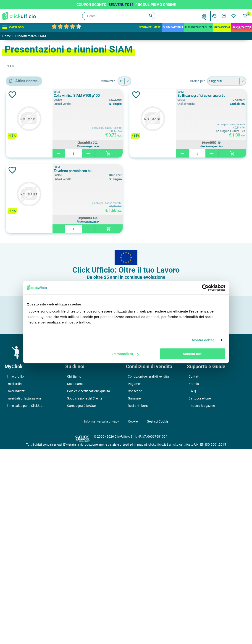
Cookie (133, 616)
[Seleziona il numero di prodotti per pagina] (157, 81)
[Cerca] (119, 16)
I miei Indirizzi (16, 586)
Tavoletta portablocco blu (126, 171)
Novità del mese (150, 27)
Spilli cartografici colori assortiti (221, 96)
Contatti (194, 571)
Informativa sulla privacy (101, 616)
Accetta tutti (193, 354)
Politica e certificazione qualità (89, 586)
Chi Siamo (74, 571)
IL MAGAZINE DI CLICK (199, 27)
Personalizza (125, 354)
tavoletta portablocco (36, 262)
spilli (23, 252)
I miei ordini (14, 579)
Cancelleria (20, 103)
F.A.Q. (193, 586)
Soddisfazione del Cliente (85, 593)
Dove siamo (75, 579)
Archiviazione (22, 92)
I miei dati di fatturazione (24, 593)
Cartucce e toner (200, 593)
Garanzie (134, 593)
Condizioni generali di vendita (148, 571)
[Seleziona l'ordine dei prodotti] (227, 81)
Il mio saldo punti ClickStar (25, 601)
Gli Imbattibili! (173, 27)
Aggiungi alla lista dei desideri (79, 95)
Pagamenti (136, 579)
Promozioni (222, 27)
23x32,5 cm (28, 368)
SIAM (110, 92)
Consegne (135, 586)
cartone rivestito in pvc (37, 425)
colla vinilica (29, 241)
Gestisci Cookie (157, 616)
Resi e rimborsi (138, 601)
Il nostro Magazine (202, 601)
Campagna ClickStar (82, 601)
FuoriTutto (242, 27)
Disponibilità (128, 142)
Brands (194, 579)
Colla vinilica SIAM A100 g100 (130, 96)
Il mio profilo (15, 571)
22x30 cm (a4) (30, 397)
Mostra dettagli (204, 340)
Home (7, 36)
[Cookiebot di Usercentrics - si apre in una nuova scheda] (205, 288)
